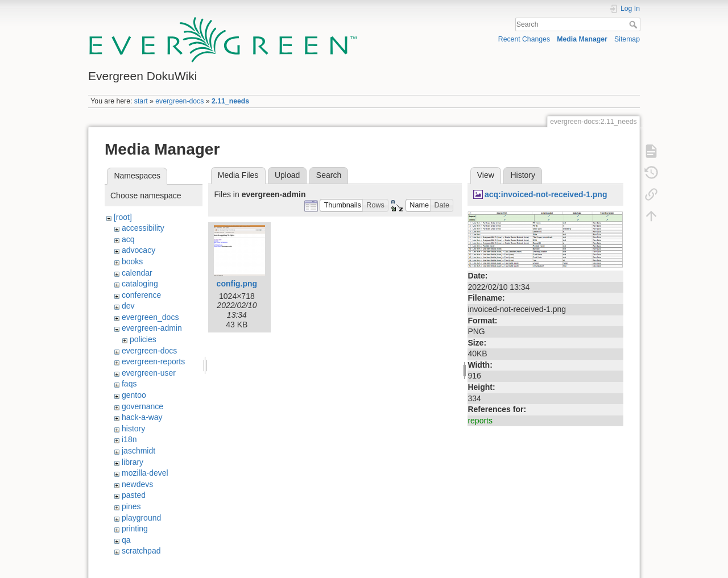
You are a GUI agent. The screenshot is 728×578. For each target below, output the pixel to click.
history (133, 429)
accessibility (143, 228)
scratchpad (141, 551)
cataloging (140, 284)
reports (480, 421)
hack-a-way (142, 417)
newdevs (137, 484)
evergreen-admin (152, 328)
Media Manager (582, 39)
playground (141, 518)
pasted (134, 495)
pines (131, 506)
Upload (287, 175)
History (523, 175)
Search (634, 24)
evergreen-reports (153, 361)
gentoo (134, 395)
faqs (129, 384)
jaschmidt (138, 451)
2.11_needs (230, 101)
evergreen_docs (150, 317)
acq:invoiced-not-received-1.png (546, 194)
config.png (237, 284)
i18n (129, 439)
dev (128, 306)
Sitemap (627, 39)
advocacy (138, 250)
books (132, 261)
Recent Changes (524, 39)
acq (128, 239)
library (133, 462)
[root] (123, 217)
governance (142, 406)
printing (135, 529)
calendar (137, 273)
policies (143, 339)
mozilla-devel (145, 473)
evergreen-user (149, 373)
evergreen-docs (179, 101)
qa (126, 540)
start (141, 101)
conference (141, 295)
